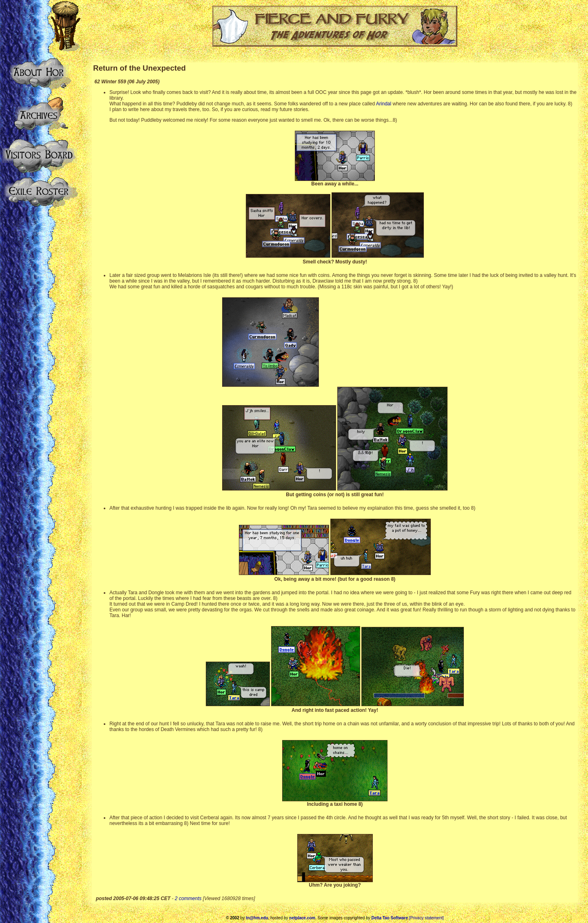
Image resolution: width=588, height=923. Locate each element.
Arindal (384, 104)
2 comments (188, 898)
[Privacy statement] (427, 918)
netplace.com (302, 918)
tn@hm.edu (257, 918)
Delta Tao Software (390, 918)
